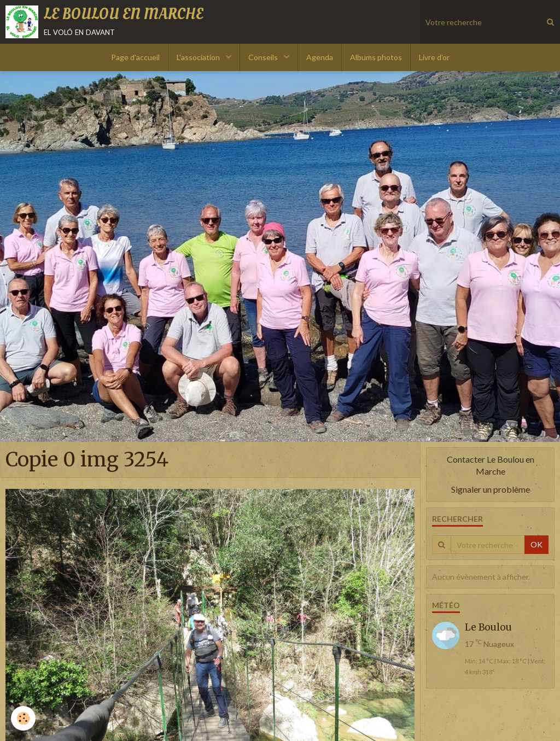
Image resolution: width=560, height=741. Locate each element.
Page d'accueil (135, 57)
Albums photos (376, 57)
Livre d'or (434, 57)
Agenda (320, 57)
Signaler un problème (491, 489)
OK (536, 544)
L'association (199, 57)
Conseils (264, 57)
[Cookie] (23, 718)
